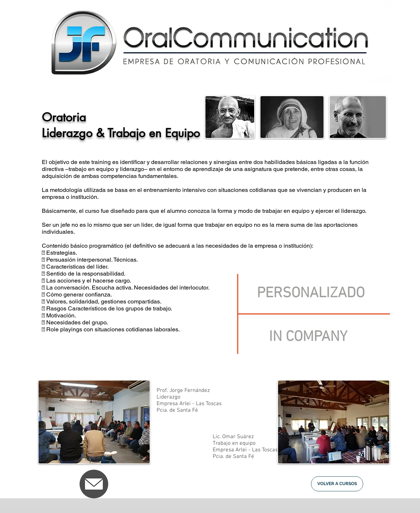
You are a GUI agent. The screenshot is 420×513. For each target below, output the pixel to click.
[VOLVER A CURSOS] (337, 484)
